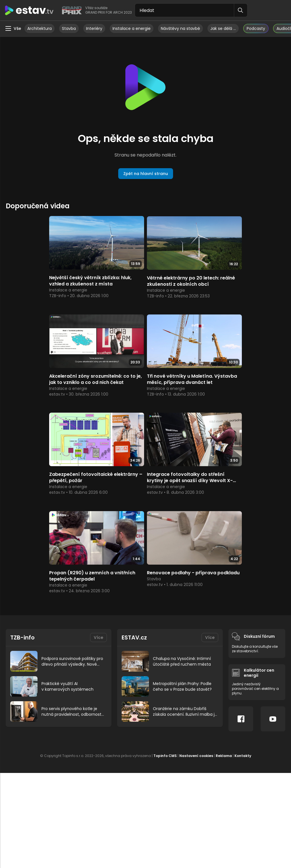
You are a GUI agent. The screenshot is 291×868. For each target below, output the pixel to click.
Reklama (224, 650)
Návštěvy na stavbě (180, 28)
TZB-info (23, 532)
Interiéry (94, 28)
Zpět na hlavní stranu (146, 174)
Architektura (40, 28)
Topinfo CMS (165, 650)
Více (98, 532)
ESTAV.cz (134, 532)
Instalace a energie (132, 28)
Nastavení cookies (196, 650)
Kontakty (243, 650)
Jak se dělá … (223, 28)
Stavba (69, 28)
